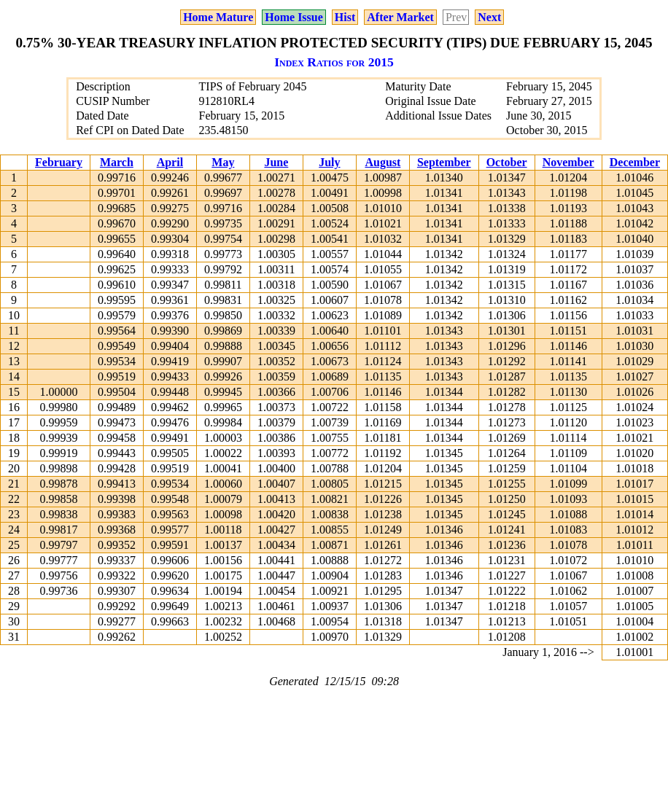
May (223, 162)
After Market (400, 17)
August (382, 162)
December (635, 162)
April (170, 162)
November (568, 162)
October (507, 162)
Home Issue (294, 17)
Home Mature (218, 17)
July (329, 162)
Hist (345, 17)
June (276, 162)
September (444, 162)
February (59, 162)
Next (489, 17)
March (117, 162)
